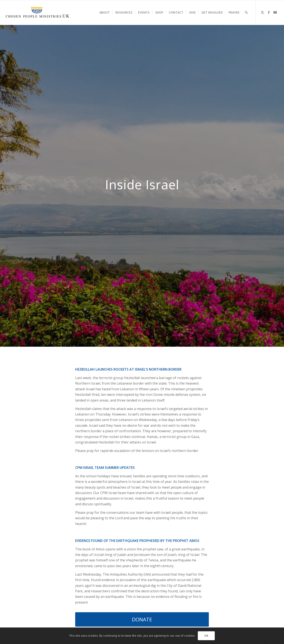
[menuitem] (105, 12)
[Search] (246, 12)
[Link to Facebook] (269, 12)
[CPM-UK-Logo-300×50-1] (37, 12)
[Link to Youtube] (275, 12)
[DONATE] (142, 620)
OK (206, 636)
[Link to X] (262, 12)
